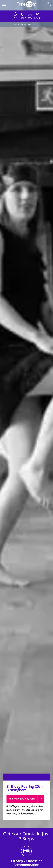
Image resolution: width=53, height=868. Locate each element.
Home (17, 24)
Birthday (24, 24)
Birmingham (34, 24)
